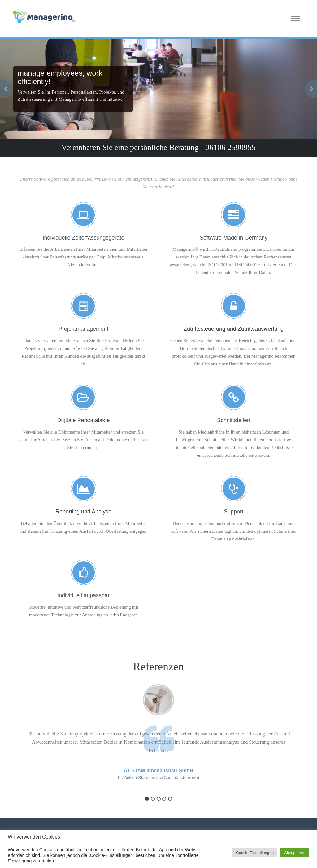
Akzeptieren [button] (295, 853)
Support (234, 512)
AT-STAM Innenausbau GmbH (158, 771)
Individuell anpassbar (83, 595)
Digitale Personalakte (83, 420)
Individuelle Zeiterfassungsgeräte (83, 238)
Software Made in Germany (234, 238)
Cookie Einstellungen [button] (255, 853)
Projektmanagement (83, 329)
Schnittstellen (234, 420)
